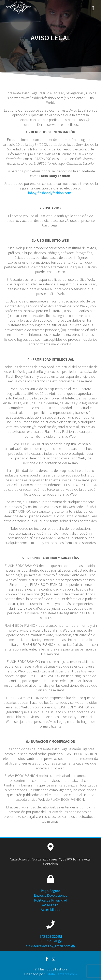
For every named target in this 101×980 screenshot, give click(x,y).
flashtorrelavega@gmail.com (50, 946)
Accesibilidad (51, 910)
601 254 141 (51, 941)
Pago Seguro (50, 891)
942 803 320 (51, 936)
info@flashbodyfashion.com (50, 193)
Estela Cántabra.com (61, 974)
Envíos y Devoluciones (50, 895)
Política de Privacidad (51, 900)
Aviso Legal (51, 905)
